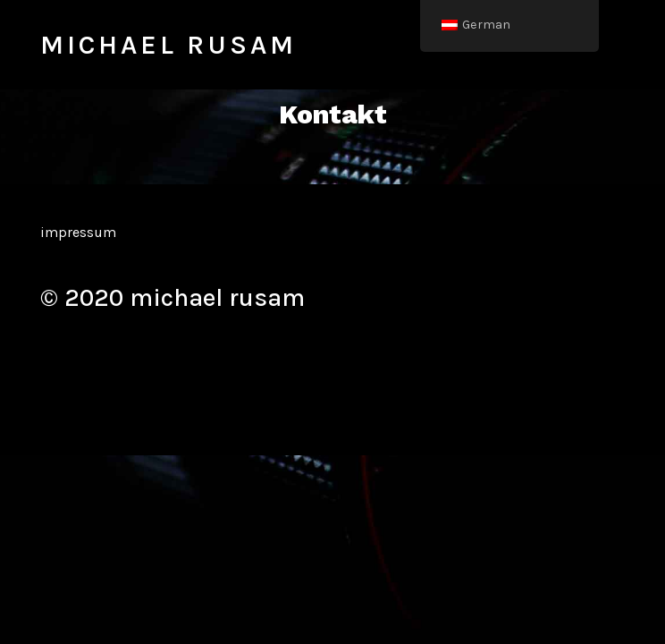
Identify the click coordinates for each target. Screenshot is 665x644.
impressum (78, 232)
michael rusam (168, 45)
